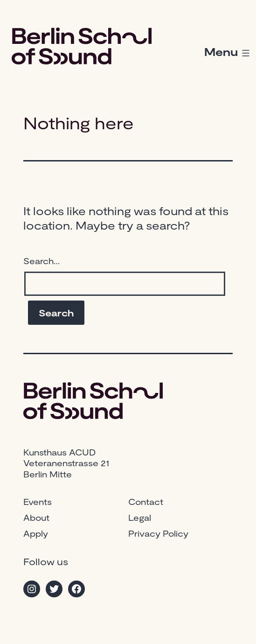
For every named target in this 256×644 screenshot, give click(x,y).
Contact (146, 502)
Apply (36, 533)
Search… (42, 261)
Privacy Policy (158, 533)
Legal (140, 518)
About (36, 518)
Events (38, 502)
